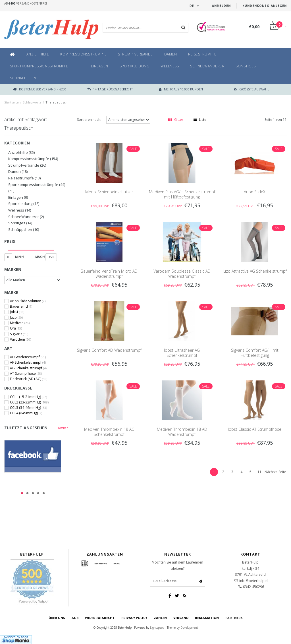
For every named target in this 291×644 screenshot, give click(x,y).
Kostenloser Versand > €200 (40, 89)
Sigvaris (19, 334)
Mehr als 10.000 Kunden (181, 89)
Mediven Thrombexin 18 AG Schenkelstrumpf (109, 432)
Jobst (17, 312)
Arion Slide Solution (28, 301)
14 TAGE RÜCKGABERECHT (110, 89)
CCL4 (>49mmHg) (26, 413)
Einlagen (100, 66)
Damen (171, 54)
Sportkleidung (135, 66)
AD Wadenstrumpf (28, 357)
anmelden (221, 6)
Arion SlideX (255, 192)
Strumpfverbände (135, 54)
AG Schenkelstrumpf (29, 368)
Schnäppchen (23, 78)
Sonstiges (246, 66)
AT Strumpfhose (26, 374)
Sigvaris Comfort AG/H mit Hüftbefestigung (255, 353)
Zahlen (160, 618)
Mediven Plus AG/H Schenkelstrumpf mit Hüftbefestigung (182, 194)
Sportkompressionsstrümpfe (39, 66)
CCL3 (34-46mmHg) (28, 408)
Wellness (170, 66)
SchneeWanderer (207, 66)
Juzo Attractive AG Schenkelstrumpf (255, 271)
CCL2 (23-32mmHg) (29, 402)
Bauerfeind (21, 307)
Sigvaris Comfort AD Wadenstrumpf (109, 350)
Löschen (63, 428)
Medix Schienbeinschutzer (109, 192)
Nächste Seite (275, 472)
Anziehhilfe (38, 54)
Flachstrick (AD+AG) (29, 379)
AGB (75, 618)
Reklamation (207, 618)
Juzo (16, 318)
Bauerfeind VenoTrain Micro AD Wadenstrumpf (109, 274)
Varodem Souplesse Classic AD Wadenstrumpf (182, 274)
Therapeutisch (57, 102)
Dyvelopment (189, 628)
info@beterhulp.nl (254, 581)
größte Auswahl (251, 89)
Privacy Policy (134, 618)
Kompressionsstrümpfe (83, 54)
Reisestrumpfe (202, 54)
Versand (181, 618)
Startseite (12, 102)
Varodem (20, 339)
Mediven (20, 323)
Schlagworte (32, 102)
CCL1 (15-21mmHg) (28, 397)
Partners (234, 618)
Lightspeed (157, 628)
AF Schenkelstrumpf (28, 363)
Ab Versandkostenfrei (26, 3)
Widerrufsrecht (100, 618)
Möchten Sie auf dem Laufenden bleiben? (177, 565)
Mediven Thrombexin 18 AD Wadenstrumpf (182, 432)
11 (259, 472)
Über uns (57, 618)
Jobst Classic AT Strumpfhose (255, 429)
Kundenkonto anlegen (265, 6)
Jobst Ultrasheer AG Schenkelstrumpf (182, 353)
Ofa (16, 328)
